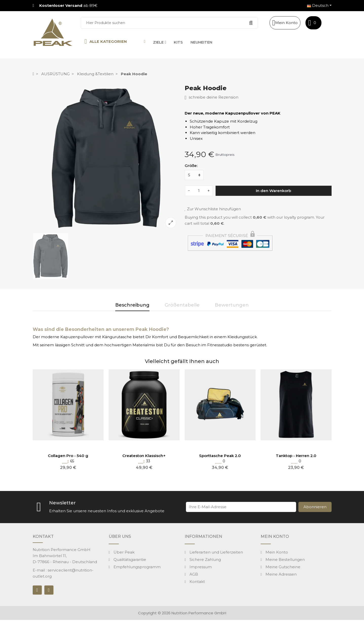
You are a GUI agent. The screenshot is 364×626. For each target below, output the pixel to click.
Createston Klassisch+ (144, 456)
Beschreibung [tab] (132, 305)
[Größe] (194, 175)
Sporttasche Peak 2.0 (220, 456)
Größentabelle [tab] (182, 305)
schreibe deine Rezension (212, 97)
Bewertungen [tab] (232, 305)
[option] (106, 158)
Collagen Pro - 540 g (68, 456)
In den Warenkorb (273, 191)
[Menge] (199, 191)
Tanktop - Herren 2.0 (296, 456)
